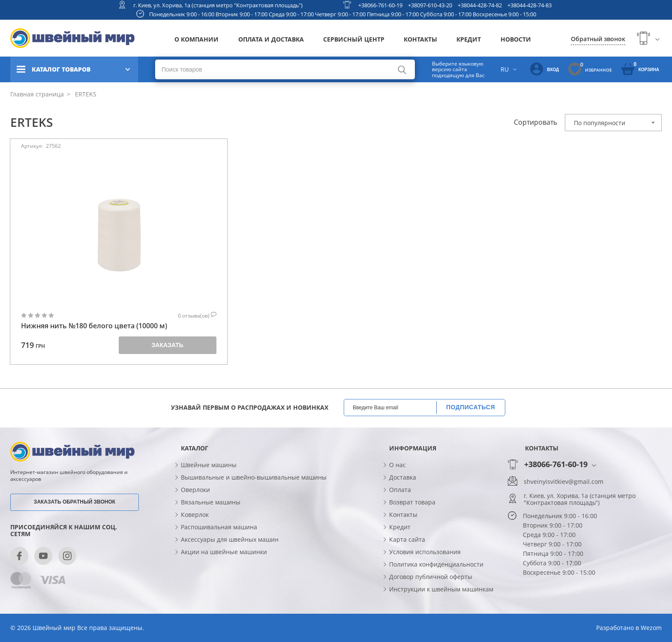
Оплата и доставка (271, 39)
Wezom (651, 628)
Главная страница (37, 94)
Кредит (469, 39)
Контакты (420, 39)
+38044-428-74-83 (529, 5)
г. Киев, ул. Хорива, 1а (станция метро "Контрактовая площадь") (218, 5)
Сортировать (535, 122)
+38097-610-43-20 (430, 5)
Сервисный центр (354, 39)
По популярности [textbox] (600, 123)
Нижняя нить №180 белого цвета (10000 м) (94, 326)
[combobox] (613, 123)
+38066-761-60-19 (380, 5)
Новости (516, 39)
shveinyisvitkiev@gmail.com (564, 482)
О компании (196, 39)
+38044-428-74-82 (480, 5)
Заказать (168, 345)
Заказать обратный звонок (75, 502)
